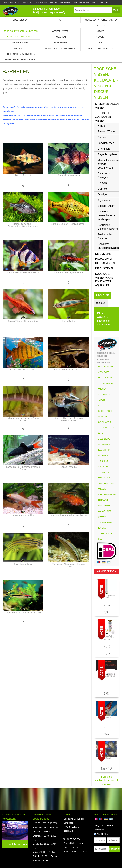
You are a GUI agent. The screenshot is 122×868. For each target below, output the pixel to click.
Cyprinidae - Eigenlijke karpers (108, 227)
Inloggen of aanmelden (48, 9)
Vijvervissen (20, 20)
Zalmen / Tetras (107, 132)
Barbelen (103, 137)
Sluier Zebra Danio (23, 564)
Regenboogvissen (108, 154)
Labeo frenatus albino (23, 515)
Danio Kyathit (69, 321)
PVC (101, 43)
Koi (60, 20)
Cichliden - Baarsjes (104, 175)
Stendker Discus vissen (107, 106)
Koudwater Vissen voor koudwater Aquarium (104, 280)
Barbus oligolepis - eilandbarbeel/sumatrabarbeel (23, 225)
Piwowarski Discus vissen (105, 261)
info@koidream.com (75, 843)
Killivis (101, 126)
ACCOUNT (103, 295)
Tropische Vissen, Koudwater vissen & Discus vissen (21, 34)
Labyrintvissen (106, 143)
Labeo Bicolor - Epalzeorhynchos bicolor (23, 468)
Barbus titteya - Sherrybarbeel (23, 321)
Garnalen (103, 189)
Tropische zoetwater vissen (103, 117)
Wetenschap (41, 3)
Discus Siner (104, 254)
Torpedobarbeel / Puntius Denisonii (23, 613)
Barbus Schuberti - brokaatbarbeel (69, 224)
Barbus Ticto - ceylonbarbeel (69, 272)
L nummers (104, 149)
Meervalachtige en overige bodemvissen (108, 164)
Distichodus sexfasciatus (23, 370)
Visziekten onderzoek (100, 48)
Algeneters (104, 200)
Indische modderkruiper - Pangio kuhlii (23, 419)
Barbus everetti (23, 175)
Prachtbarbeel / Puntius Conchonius (69, 515)
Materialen (20, 48)
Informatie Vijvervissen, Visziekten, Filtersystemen (19, 57)
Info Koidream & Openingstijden (18, 3)
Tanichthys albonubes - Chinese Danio (69, 565)
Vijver (101, 31)
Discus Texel (104, 268)
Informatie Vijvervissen (61, 3)
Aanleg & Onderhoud (102, 3)
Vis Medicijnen (20, 43)
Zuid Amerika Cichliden (105, 236)
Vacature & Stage (82, 3)
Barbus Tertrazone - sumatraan (23, 272)
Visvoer (101, 37)
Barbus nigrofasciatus (69, 175)
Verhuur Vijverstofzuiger (60, 48)
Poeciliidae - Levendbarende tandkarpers (107, 215)
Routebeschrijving (18, 844)
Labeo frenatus (69, 467)
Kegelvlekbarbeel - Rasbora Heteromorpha (69, 419)
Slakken (102, 183)
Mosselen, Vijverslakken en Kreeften (101, 23)
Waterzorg (60, 43)
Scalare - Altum (106, 206)
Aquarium (60, 37)
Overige (102, 194)
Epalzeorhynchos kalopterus (69, 370)
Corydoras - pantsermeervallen (108, 246)
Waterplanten (60, 31)
